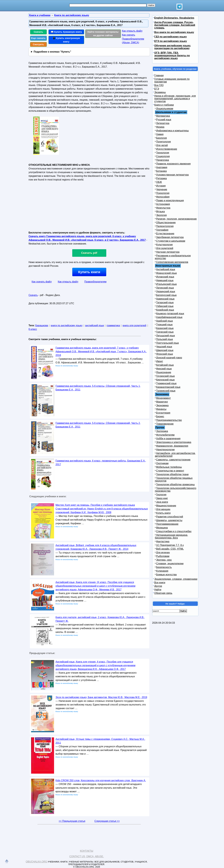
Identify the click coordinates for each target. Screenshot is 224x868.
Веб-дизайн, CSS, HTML (170, 549)
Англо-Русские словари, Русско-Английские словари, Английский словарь (175, 25)
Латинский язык (165, 288)
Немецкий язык (165, 280)
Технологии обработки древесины (175, 484)
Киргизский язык (165, 380)
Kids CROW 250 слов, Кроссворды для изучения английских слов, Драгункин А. (101, 780)
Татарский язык (165, 302)
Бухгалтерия (163, 413)
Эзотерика (162, 431)
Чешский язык (164, 347)
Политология (164, 142)
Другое (158, 586)
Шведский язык (165, 350)
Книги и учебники (164, 105)
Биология (162, 138)
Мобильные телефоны (169, 467)
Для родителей (165, 248)
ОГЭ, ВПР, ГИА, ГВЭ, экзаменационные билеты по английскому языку (172, 56)
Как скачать (129, 35)
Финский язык (164, 369)
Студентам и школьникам (171, 241)
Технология (163, 153)
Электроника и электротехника (174, 442)
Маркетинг (162, 402)
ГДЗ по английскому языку (171, 37)
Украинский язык (166, 291)
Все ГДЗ (159, 85)
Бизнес (160, 416)
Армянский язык (165, 299)
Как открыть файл (132, 31)
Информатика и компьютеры (172, 131)
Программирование (167, 524)
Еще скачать (38, 38)
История (161, 186)
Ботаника (161, 171)
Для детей (162, 145)
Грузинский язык (165, 376)
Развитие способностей (170, 517)
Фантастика (163, 541)
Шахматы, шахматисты (169, 520)
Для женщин (163, 509)
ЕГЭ (157, 89)
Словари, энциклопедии (170, 564)
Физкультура (163, 208)
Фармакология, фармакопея (172, 446)
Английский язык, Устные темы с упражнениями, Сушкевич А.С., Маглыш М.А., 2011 (101, 741)
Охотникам (162, 463)
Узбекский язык (165, 306)
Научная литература (168, 252)
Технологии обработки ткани (172, 474)
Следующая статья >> (107, 821)
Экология (161, 215)
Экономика (162, 405)
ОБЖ (159, 182)
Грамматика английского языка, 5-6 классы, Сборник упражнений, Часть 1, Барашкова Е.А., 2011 (98, 388)
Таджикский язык (166, 391)
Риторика (162, 178)
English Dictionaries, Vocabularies (174, 18)
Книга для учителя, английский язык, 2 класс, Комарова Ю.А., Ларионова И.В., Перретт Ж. (100, 619)
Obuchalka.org (36, 862)
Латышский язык (166, 336)
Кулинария (162, 571)
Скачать (38, 32)
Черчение (162, 189)
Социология (163, 156)
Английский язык (166, 269)
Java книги (162, 502)
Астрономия (163, 204)
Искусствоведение (167, 149)
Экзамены (160, 92)
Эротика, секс (164, 560)
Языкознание (164, 372)
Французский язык (167, 273)
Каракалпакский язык (168, 387)
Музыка (161, 211)
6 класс (33, 329)
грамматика (113, 325)
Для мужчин (163, 552)
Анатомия (162, 167)
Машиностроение (166, 506)
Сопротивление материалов (172, 262)
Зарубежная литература (170, 237)
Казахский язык (165, 328)
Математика (163, 116)
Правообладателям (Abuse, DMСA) (133, 41)
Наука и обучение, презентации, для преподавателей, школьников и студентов (175, 99)
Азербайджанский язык (169, 317)
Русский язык (164, 120)
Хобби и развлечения (168, 439)
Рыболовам (163, 556)
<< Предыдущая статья (72, 821)
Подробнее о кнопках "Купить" (52, 52)
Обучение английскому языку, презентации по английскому (173, 47)
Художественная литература (172, 175)
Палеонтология (165, 226)
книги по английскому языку (67, 325)
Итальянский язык (167, 284)
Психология (163, 193)
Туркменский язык (166, 383)
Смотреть (38, 44)
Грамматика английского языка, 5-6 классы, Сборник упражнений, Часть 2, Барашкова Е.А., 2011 (98, 425)
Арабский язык (165, 321)
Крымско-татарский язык (170, 314)
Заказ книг (162, 498)
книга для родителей (134, 325)
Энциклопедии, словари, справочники (176, 579)
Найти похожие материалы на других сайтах (103, 34)
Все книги (160, 583)
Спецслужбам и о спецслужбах (174, 531)
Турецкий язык (164, 325)
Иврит (160, 361)
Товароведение (165, 424)
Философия (163, 197)
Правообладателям (95, 282)
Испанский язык (165, 277)
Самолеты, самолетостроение (173, 460)
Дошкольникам (165, 109)
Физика (160, 127)
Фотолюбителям (165, 435)
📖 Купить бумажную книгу (66, 32)
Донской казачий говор (169, 358)
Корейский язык (165, 310)
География (162, 230)
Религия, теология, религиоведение (176, 219)
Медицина (162, 528)
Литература (163, 123)
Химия (160, 134)
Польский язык (165, 339)
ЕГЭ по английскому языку (171, 41)
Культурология (164, 245)
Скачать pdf (89, 253)
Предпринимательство (169, 420)
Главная (159, 75)
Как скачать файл (42, 282)
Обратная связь (163, 593)
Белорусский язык (166, 295)
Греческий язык (165, 332)
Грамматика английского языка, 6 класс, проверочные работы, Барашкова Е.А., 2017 (101, 463)
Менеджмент (164, 398)
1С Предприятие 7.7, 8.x (170, 545)
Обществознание (166, 223)
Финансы (161, 409)
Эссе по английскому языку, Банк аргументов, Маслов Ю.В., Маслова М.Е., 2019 (101, 697)
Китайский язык (165, 365)
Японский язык (165, 354)
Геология (161, 495)
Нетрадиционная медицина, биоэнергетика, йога (171, 536)
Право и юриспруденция (170, 200)
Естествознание (165, 234)
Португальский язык (168, 343)
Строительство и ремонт (170, 471)
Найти (158, 590)
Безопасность (164, 567)
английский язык (94, 325)
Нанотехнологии (165, 450)
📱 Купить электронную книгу (66, 40)
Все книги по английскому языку (174, 32)
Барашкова (42, 325)
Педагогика (163, 160)
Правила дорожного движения (173, 164)
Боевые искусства (166, 575)
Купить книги (89, 272)
